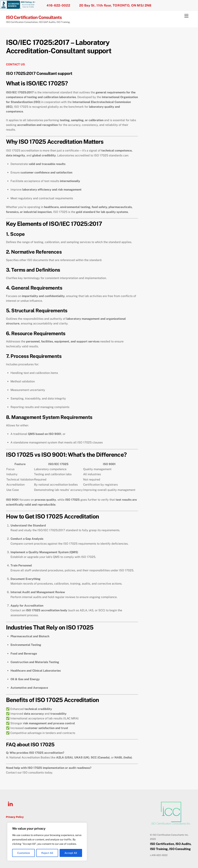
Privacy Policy (15, 817)
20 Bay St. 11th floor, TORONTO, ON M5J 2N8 (115, 5)
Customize (24, 853)
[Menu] (186, 16)
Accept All (71, 853)
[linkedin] (11, 804)
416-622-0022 (58, 5)
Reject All (47, 853)
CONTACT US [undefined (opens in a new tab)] (15, 64)
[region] (47, 842)
